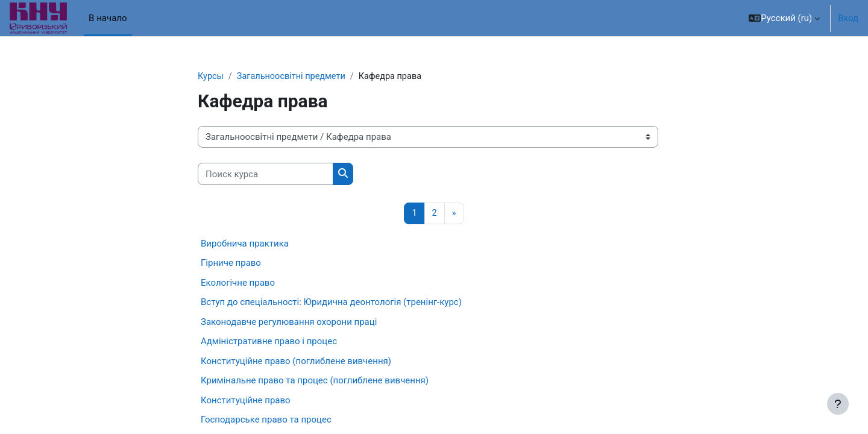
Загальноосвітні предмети (294, 77)
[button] (784, 18)
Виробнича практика (245, 244)
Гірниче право (231, 264)
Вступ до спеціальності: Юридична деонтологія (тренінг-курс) (331, 303)
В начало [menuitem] (108, 18)
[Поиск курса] (266, 175)
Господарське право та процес (266, 421)
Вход (848, 18)
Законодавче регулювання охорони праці (289, 322)
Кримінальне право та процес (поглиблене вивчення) (315, 382)
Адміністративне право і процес (269, 342)
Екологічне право (238, 283)
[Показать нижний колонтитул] (838, 404)
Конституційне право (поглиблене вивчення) (296, 362)
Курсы (211, 77)
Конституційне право (246, 401)
